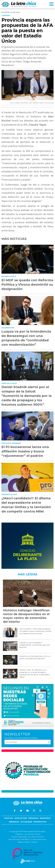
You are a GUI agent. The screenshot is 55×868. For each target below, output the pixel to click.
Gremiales (14, 822)
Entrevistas (40, 822)
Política (9, 818)
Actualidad (26, 822)
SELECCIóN (49, 103)
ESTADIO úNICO (39, 103)
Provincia (33, 818)
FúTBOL (17, 103)
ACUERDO (24, 103)
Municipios (45, 818)
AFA (31, 103)
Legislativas (21, 818)
